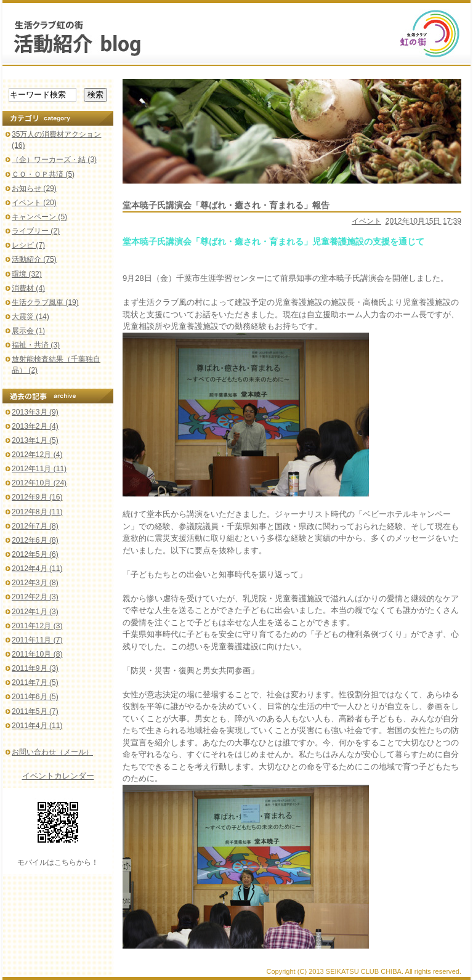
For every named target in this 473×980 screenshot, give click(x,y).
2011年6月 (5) (35, 697)
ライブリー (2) (36, 231)
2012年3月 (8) (35, 583)
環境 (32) (27, 274)
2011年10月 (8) (37, 654)
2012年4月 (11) (37, 569)
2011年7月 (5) (35, 682)
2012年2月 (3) (35, 597)
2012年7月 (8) (35, 526)
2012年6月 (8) (35, 540)
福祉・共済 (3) (36, 345)
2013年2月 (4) (35, 426)
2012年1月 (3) (35, 612)
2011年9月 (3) (35, 668)
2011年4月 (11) (37, 726)
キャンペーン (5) (39, 217)
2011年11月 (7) (37, 640)
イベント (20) (34, 203)
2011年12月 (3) (37, 626)
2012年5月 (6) (35, 554)
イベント (366, 221)
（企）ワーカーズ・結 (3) (54, 160)
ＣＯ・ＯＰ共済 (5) (43, 174)
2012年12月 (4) (37, 455)
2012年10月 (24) (39, 483)
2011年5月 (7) (35, 711)
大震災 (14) (30, 317)
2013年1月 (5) (35, 440)
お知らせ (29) (34, 188)
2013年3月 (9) (35, 412)
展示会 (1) (28, 331)
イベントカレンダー (58, 776)
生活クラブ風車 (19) (45, 302)
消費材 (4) (28, 288)
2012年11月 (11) (39, 469)
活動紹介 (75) (34, 259)
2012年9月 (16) (37, 497)
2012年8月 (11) (37, 512)
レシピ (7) (28, 245)
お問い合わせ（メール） (52, 752)
